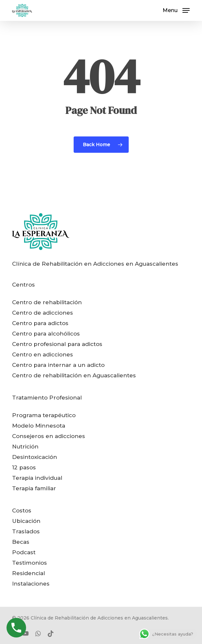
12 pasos (24, 467)
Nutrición (25, 447)
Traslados (26, 531)
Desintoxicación (35, 457)
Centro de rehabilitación (47, 302)
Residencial (29, 573)
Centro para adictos (40, 323)
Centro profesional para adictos (57, 344)
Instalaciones (31, 584)
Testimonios (29, 563)
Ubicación (26, 521)
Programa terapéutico (44, 415)
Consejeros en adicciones (49, 436)
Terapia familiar (34, 488)
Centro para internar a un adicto (58, 365)
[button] (176, 10)
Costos (22, 510)
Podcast (24, 552)
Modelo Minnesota (39, 426)
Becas (21, 542)
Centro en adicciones (43, 354)
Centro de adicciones (43, 313)
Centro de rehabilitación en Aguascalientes (74, 375)
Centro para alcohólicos (46, 334)
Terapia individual (37, 478)
